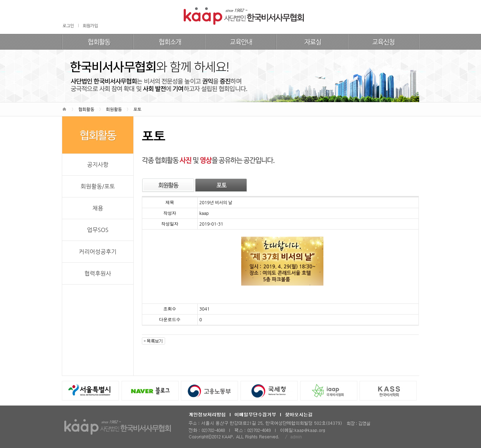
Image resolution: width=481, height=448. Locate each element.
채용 (98, 208)
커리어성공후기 (98, 252)
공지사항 (98, 165)
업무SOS (98, 230)
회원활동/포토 (98, 186)
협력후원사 (98, 273)
